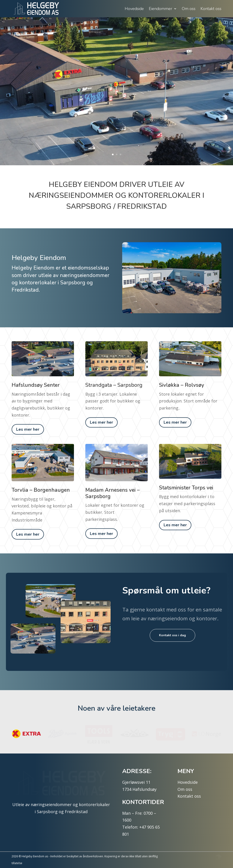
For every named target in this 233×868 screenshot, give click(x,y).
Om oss (189, 9)
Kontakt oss (211, 9)
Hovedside (134, 9)
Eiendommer (161, 9)
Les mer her (28, 429)
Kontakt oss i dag (172, 635)
